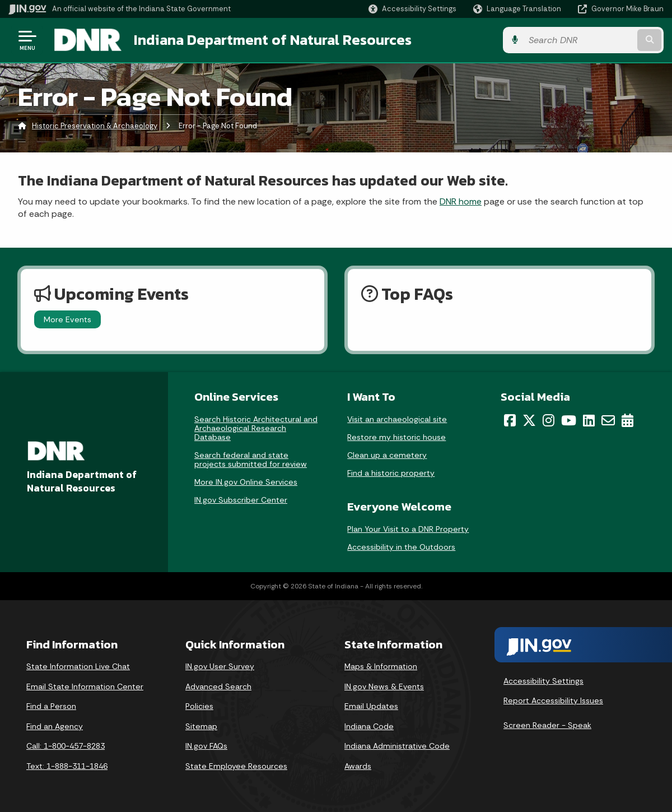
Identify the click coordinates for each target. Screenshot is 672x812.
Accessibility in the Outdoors (401, 547)
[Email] (608, 420)
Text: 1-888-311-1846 (67, 766)
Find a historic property (391, 472)
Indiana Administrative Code (397, 746)
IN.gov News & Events (384, 686)
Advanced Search (218, 686)
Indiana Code (369, 726)
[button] (412, 9)
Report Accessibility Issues (553, 700)
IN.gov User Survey (220, 666)
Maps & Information (381, 666)
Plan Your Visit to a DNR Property (408, 529)
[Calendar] (627, 420)
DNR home (461, 201)
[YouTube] (569, 420)
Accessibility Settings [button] (543, 681)
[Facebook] (510, 420)
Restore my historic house (396, 437)
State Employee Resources (236, 766)
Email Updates (371, 706)
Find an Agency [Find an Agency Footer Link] (55, 726)
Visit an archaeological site (397, 419)
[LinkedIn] (589, 420)
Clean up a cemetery (387, 454)
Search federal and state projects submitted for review (251, 459)
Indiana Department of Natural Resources (272, 40)
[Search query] (589, 40)
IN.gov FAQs (206, 746)
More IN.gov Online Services (246, 481)
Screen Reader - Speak (547, 725)
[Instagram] (549, 420)
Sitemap (201, 726)
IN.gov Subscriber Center (241, 499)
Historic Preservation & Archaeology (95, 126)
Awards (358, 766)
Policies (199, 706)
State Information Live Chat (78, 666)
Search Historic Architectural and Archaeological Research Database (256, 428)
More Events (67, 319)
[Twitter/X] (529, 420)
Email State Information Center (85, 686)
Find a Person (51, 706)
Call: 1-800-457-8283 (66, 746)
